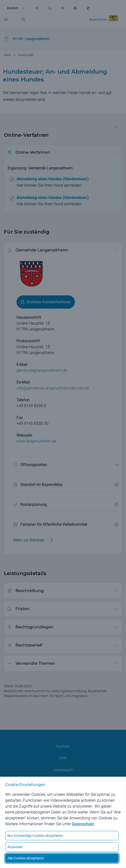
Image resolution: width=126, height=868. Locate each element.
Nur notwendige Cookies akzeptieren (35, 836)
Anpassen (15, 847)
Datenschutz (83, 824)
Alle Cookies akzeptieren (26, 858)
